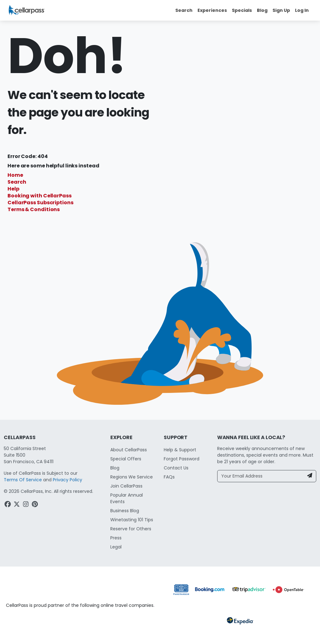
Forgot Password (182, 459)
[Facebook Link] (8, 505)
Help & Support (180, 450)
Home (15, 175)
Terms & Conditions (34, 209)
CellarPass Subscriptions (40, 203)
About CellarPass (129, 450)
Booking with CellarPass (40, 196)
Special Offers (126, 459)
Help (13, 189)
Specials (242, 10)
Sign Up (281, 10)
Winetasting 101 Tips (132, 520)
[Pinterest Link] (35, 505)
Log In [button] (302, 10)
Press (116, 538)
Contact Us (176, 468)
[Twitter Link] (17, 505)
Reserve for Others (131, 529)
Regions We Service (132, 477)
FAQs (169, 477)
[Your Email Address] (261, 476)
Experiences (212, 10)
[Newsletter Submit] (310, 476)
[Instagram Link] (26, 505)
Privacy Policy (67, 480)
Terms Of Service (23, 480)
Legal (116, 547)
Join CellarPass (126, 486)
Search (17, 182)
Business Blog (125, 511)
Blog (262, 10)
